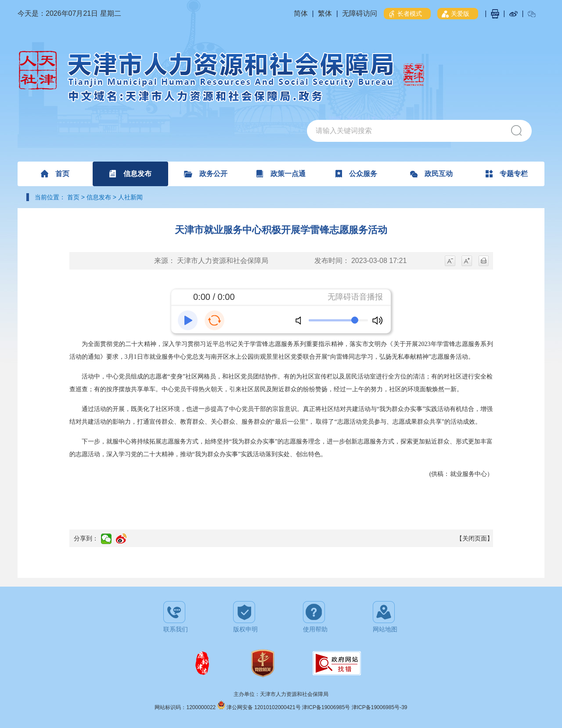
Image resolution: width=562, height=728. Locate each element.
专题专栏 (507, 174)
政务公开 (206, 174)
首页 (55, 174)
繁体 (325, 13)
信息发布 (130, 174)
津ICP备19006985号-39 (380, 707)
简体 (301, 13)
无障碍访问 (360, 13)
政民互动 (431, 174)
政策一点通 (281, 174)
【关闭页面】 (475, 538)
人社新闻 (130, 197)
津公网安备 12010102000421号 (264, 707)
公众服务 (356, 174)
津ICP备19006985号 (327, 707)
